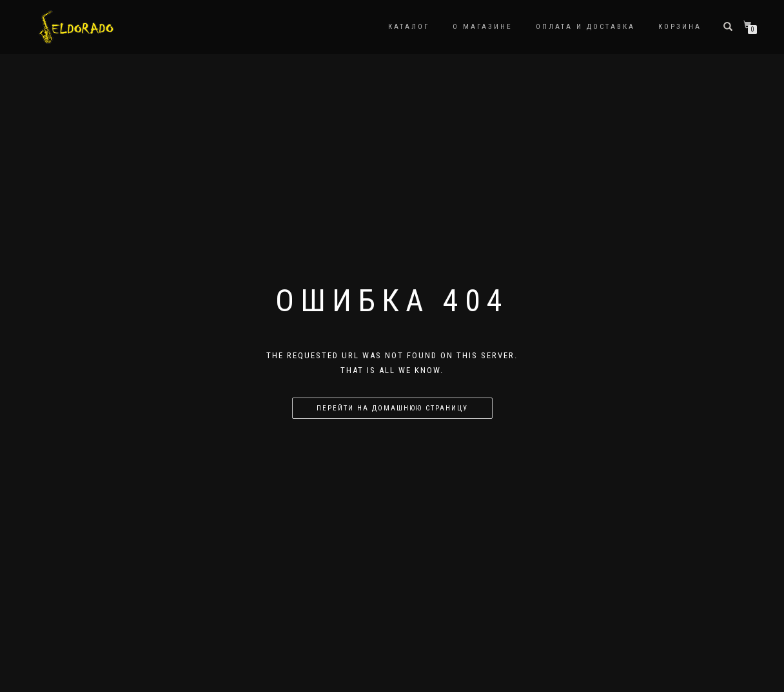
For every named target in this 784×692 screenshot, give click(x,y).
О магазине (483, 27)
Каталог (409, 27)
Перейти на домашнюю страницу (392, 408)
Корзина (680, 27)
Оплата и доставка (585, 27)
